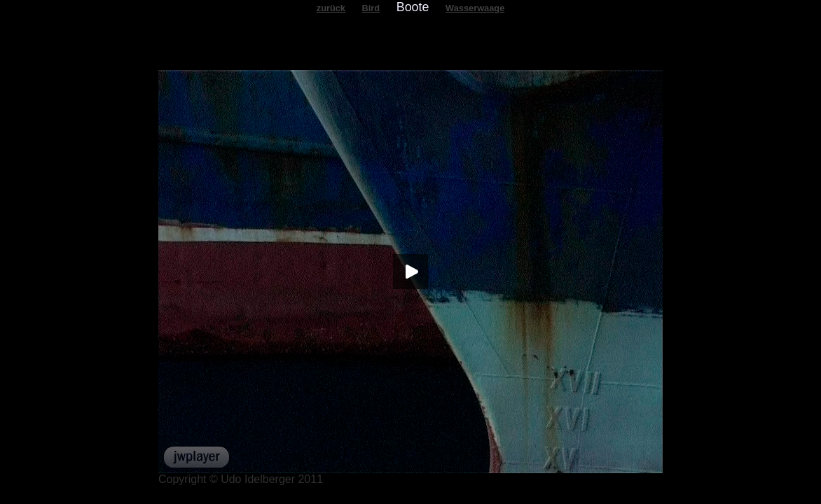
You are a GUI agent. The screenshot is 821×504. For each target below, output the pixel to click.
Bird (371, 8)
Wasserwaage (475, 8)
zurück (331, 8)
